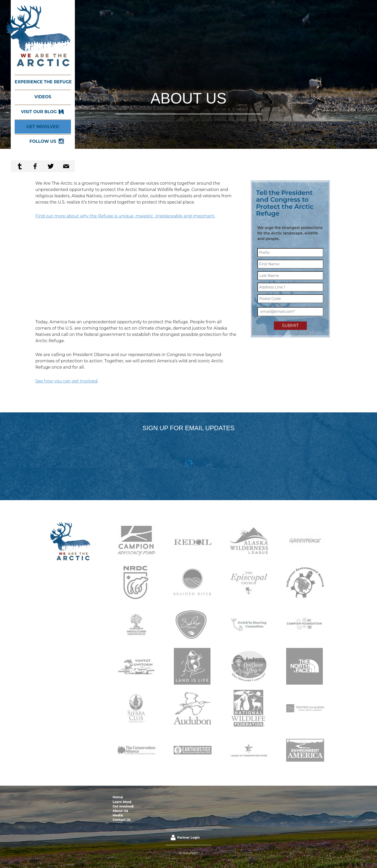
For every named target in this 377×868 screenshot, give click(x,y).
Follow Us (43, 141)
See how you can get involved (66, 381)
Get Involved (43, 127)
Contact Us (196, 797)
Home (118, 797)
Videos (43, 97)
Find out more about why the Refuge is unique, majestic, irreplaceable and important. (125, 216)
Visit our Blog (39, 112)
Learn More (132, 797)
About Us (169, 797)
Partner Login (188, 815)
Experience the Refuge (43, 82)
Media (182, 797)
